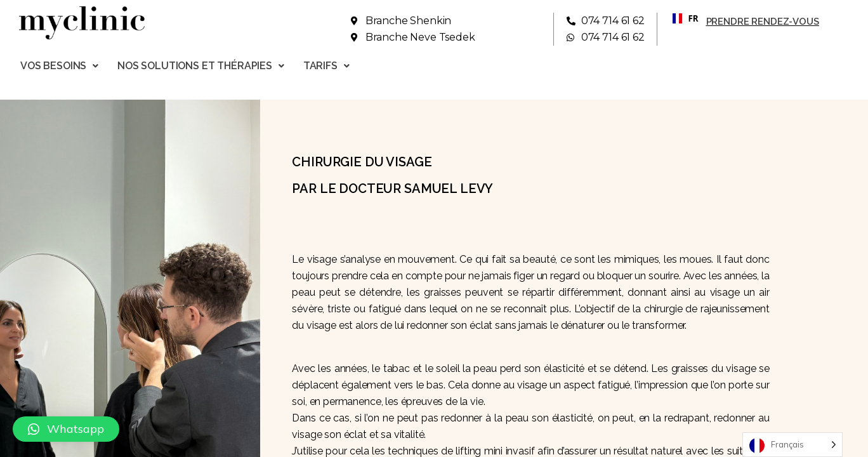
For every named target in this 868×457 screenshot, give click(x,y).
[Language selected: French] (792, 445)
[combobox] (681, 18)
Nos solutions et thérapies (201, 66)
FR (681, 18)
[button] (66, 429)
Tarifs (326, 66)
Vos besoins (59, 66)
